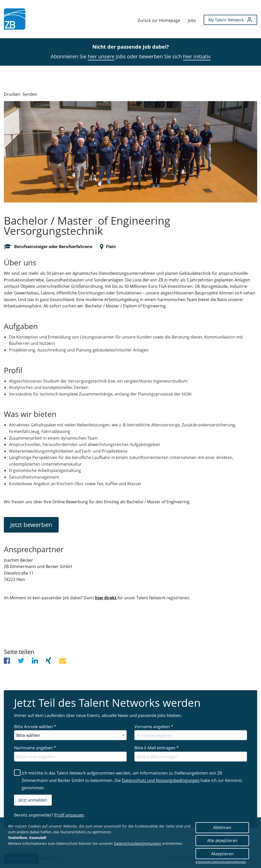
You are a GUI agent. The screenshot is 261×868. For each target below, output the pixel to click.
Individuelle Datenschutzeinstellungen (221, 862)
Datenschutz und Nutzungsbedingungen (161, 780)
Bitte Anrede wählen (35, 727)
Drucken (12, 94)
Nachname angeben (35, 748)
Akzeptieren (222, 854)
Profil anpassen (69, 815)
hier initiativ (197, 56)
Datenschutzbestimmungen (138, 843)
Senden (30, 94)
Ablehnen (222, 828)
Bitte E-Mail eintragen (156, 748)
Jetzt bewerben (31, 525)
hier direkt (106, 598)
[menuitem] (15, 19)
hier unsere (101, 56)
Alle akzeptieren (222, 840)
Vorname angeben (154, 727)
